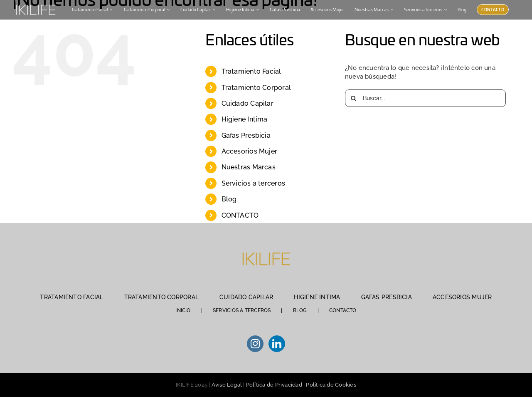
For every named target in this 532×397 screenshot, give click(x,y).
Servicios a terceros (254, 183)
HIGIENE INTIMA (317, 297)
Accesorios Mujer (250, 151)
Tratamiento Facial (251, 71)
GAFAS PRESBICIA (387, 297)
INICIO (183, 310)
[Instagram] (255, 344)
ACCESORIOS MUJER (462, 297)
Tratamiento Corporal (256, 88)
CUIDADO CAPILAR (246, 297)
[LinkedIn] (277, 344)
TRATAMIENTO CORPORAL (162, 297)
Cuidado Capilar (248, 103)
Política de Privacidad (274, 385)
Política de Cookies (331, 385)
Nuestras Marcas (249, 167)
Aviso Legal (227, 385)
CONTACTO (240, 215)
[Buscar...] (425, 98)
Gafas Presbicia (246, 135)
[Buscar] (354, 98)
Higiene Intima (245, 119)
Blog (229, 199)
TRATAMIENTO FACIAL (71, 297)
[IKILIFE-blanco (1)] (35, 4)
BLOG (300, 310)
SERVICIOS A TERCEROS (242, 310)
